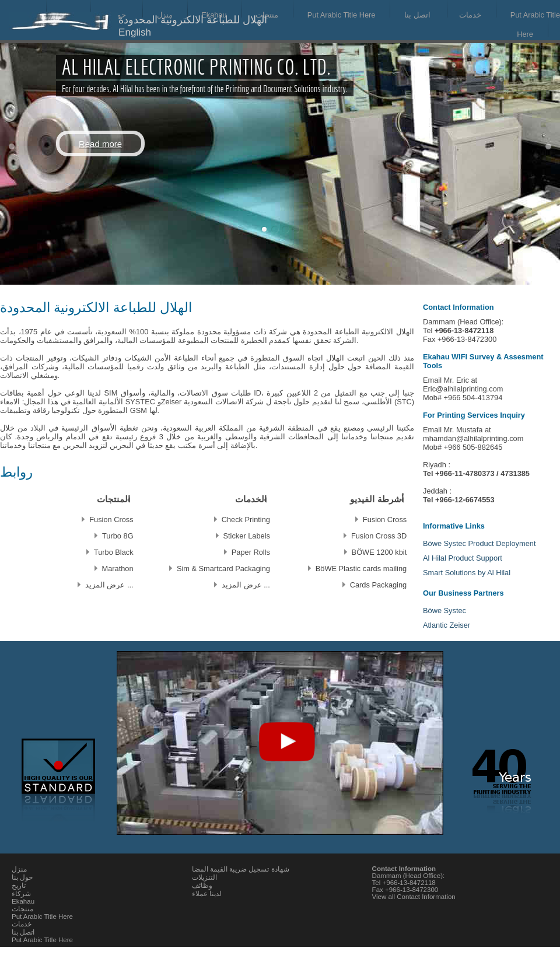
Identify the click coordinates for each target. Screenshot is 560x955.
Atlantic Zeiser (447, 625)
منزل (19, 869)
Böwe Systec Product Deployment (479, 543)
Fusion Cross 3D (379, 535)
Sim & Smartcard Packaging (223, 568)
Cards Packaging (378, 584)
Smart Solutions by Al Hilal (467, 573)
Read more (100, 144)
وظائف (202, 886)
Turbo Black (114, 552)
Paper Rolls (251, 552)
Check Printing (246, 519)
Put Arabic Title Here (342, 15)
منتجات (267, 15)
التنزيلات (204, 877)
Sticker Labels (247, 535)
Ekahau (23, 901)
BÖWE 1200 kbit (379, 552)
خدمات (470, 15)
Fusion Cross (385, 519)
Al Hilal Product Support (463, 558)
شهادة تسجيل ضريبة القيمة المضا (241, 869)
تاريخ (19, 886)
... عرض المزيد (246, 584)
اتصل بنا (417, 15)
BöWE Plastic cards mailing (361, 568)
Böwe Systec (444, 611)
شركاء (21, 894)
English (135, 32)
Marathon (118, 568)
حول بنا (22, 877)
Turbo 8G (118, 535)
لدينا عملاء (207, 894)
